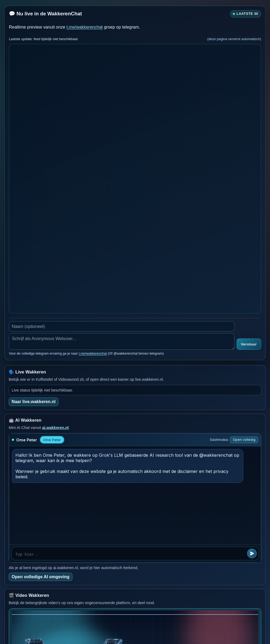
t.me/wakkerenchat (84, 27)
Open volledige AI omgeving (41, 577)
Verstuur (249, 344)
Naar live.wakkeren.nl (34, 402)
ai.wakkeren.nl (55, 428)
